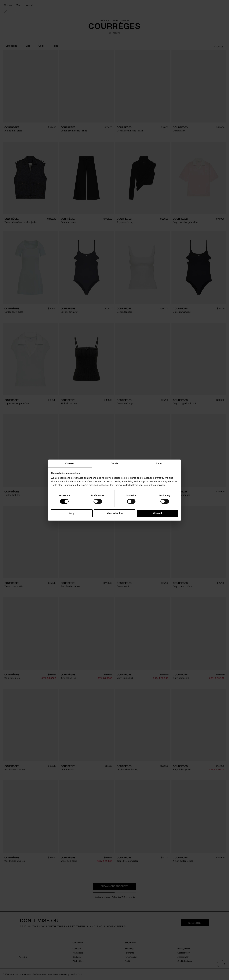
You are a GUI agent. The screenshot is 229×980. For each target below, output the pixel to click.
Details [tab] (114, 463)
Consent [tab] (70, 463)
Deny (72, 513)
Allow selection (114, 513)
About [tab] (159, 463)
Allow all (157, 513)
